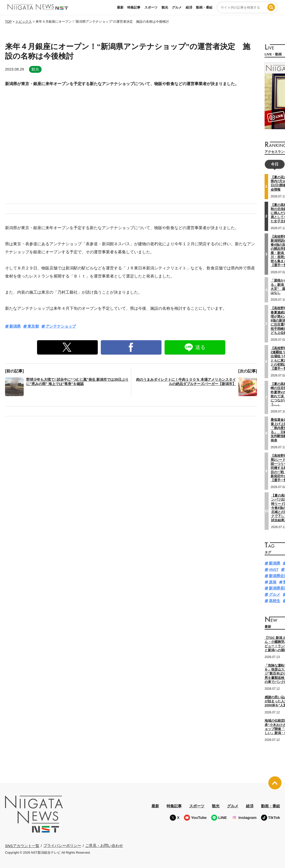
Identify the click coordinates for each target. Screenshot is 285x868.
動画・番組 (204, 7)
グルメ (177, 7)
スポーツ (151, 7)
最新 (120, 7)
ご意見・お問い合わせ (104, 845)
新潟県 (15, 326)
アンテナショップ (61, 326)
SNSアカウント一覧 (22, 845)
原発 (273, 582)
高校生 (275, 600)
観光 (165, 7)
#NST (274, 569)
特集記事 (134, 7)
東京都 (33, 326)
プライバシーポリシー (62, 845)
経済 (189, 7)
